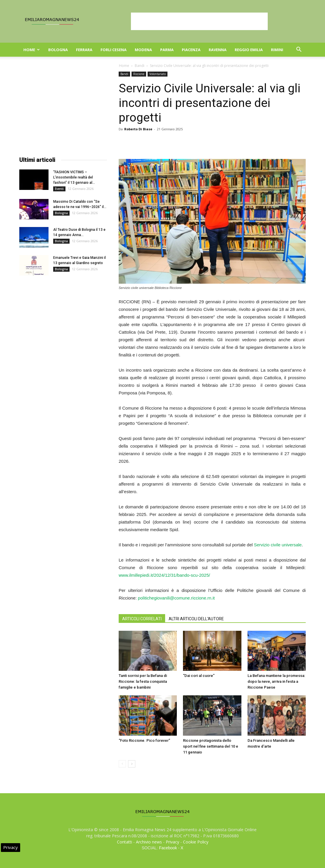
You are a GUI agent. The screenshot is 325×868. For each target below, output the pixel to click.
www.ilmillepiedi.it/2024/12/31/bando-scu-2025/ (164, 575)
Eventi (59, 189)
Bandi (140, 66)
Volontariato (158, 74)
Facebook (168, 848)
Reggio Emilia (249, 50)
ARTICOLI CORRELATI (142, 619)
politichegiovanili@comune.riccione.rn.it (176, 598)
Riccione (139, 74)
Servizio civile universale (278, 545)
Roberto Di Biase (138, 129)
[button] (299, 50)
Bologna (58, 50)
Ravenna (218, 50)
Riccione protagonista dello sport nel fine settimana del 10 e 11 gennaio (211, 746)
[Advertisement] (199, 21)
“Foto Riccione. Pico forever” (144, 740)
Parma (167, 50)
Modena (143, 50)
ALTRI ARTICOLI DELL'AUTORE (196, 619)
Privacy (172, 842)
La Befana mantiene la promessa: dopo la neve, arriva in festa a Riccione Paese (276, 681)
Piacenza (191, 50)
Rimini (277, 50)
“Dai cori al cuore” (199, 676)
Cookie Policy (196, 842)
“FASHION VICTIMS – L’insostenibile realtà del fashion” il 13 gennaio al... (74, 177)
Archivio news (149, 842)
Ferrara (84, 50)
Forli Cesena (114, 50)
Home (32, 50)
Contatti (125, 842)
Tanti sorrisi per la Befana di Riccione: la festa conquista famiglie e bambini (143, 681)
